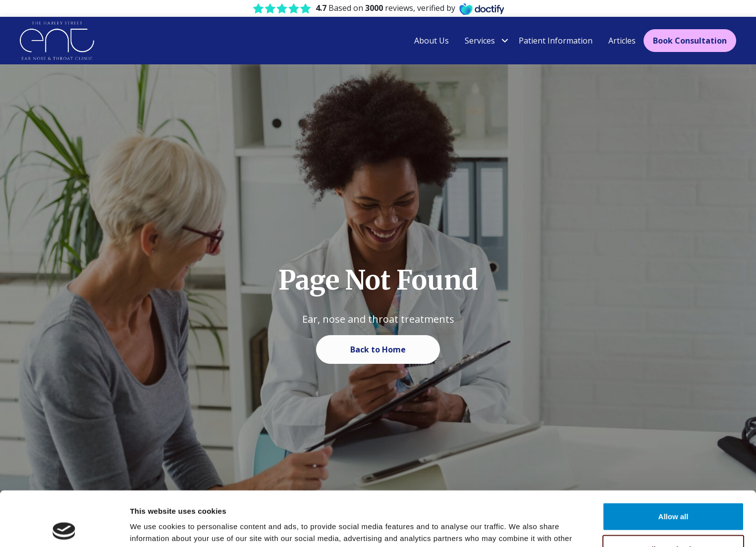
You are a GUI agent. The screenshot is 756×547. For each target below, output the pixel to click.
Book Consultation (690, 41)
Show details (520, 527)
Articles (622, 41)
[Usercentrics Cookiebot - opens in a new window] (64, 528)
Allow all (674, 462)
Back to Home (378, 349)
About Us (432, 41)
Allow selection (673, 494)
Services (480, 41)
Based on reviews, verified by (385, 8)
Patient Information (556, 41)
